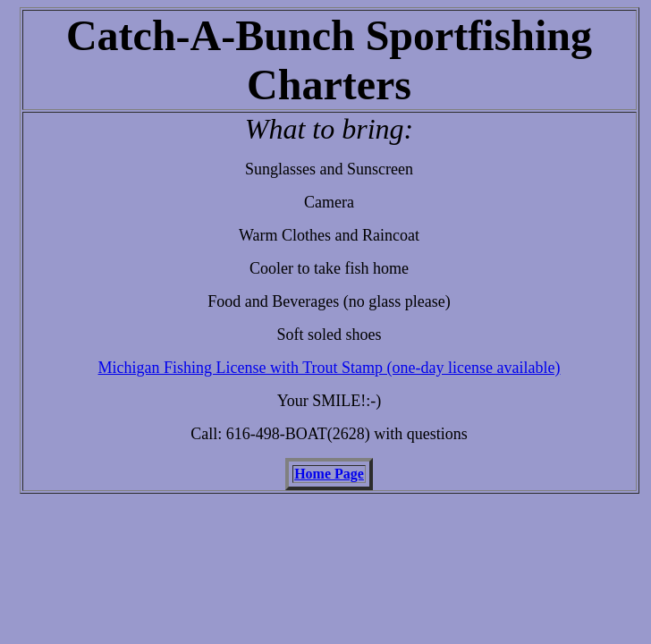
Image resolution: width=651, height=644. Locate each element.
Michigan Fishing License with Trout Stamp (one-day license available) (330, 368)
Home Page (329, 474)
